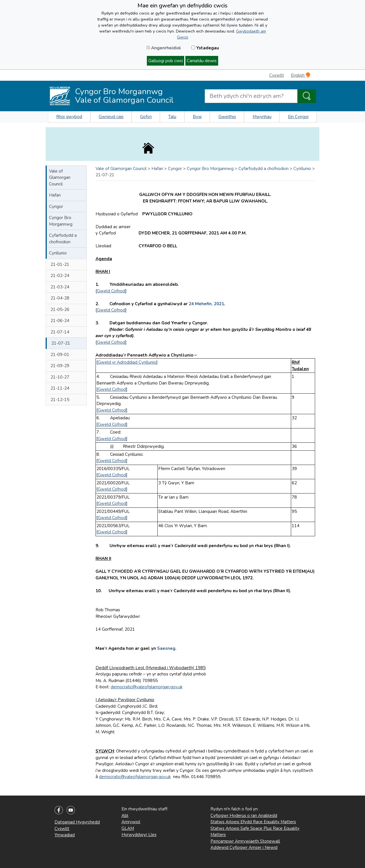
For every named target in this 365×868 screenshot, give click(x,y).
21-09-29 (60, 366)
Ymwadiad (65, 835)
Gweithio (227, 117)
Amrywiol (131, 822)
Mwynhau (262, 117)
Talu (172, 117)
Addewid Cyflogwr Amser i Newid (244, 847)
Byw (197, 117)
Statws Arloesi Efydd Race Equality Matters (253, 822)
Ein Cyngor (298, 117)
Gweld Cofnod (111, 291)
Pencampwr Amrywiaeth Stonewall (245, 841)
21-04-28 (60, 298)
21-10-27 (60, 377)
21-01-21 (60, 264)
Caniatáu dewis (202, 61)
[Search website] (251, 96)
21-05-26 (60, 309)
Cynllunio (58, 253)
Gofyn (146, 117)
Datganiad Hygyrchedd (77, 822)
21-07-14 (60, 332)
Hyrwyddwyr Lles (139, 835)
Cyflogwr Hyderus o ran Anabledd (244, 816)
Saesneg (166, 648)
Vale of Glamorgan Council (60, 178)
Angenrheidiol (164, 48)
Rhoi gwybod (69, 117)
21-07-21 (61, 343)
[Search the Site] (307, 96)
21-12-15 (60, 400)
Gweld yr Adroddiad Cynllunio (127, 362)
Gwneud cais (111, 117)
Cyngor (56, 207)
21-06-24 (60, 321)
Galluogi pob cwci (166, 61)
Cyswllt (277, 75)
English (301, 75)
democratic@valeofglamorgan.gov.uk (147, 687)
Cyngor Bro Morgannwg (61, 221)
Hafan (55, 195)
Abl (125, 816)
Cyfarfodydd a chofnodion (63, 239)
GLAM (128, 828)
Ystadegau (205, 48)
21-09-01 (60, 355)
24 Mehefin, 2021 (206, 304)
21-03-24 (60, 287)
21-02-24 (60, 276)
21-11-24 (60, 388)
